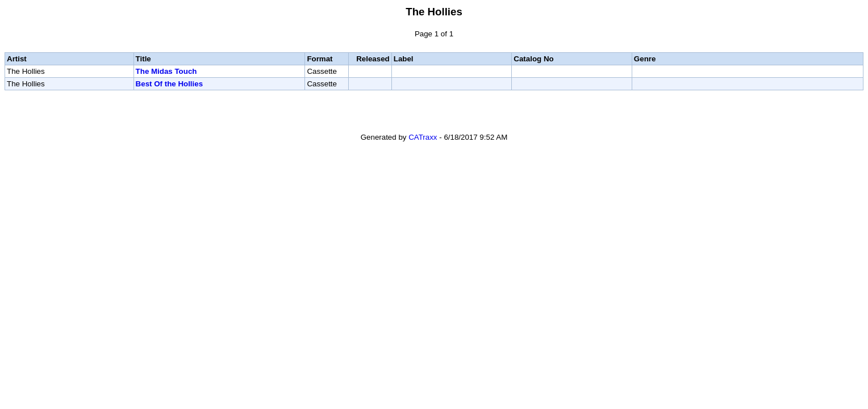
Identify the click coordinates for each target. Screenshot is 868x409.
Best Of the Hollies (170, 84)
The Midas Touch (166, 71)
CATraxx (423, 137)
